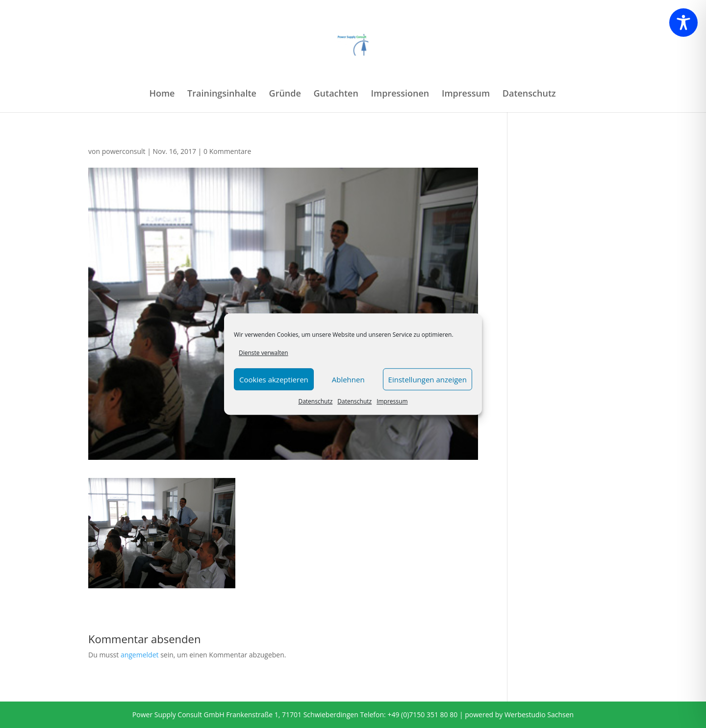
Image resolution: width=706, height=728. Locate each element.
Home (162, 94)
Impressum (392, 402)
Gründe (285, 94)
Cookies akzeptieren (274, 379)
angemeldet (140, 655)
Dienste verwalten (264, 353)
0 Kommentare (227, 151)
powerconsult (124, 151)
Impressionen (400, 94)
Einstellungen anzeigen (428, 379)
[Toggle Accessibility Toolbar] (683, 23)
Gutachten (336, 94)
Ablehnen (348, 379)
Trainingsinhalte (222, 94)
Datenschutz (315, 402)
